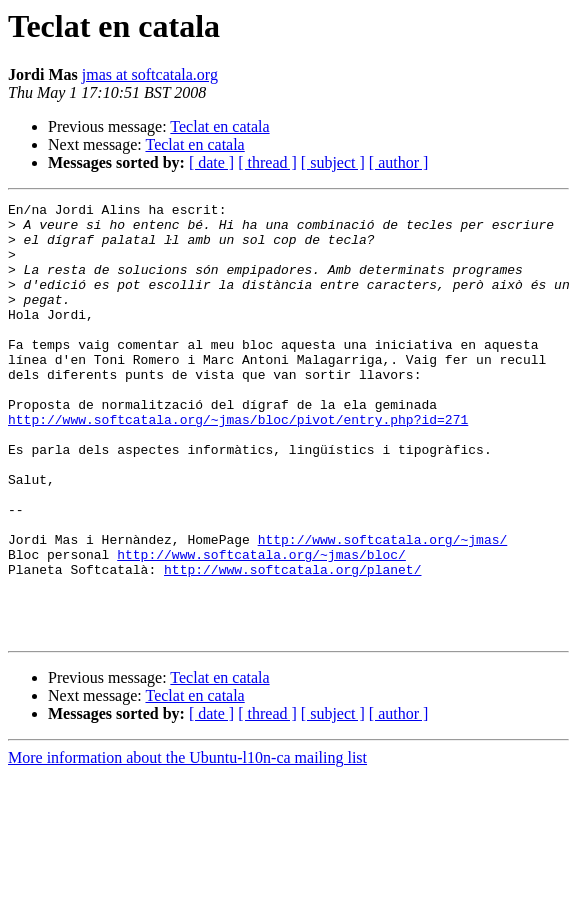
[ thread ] (267, 162)
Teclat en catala (219, 126)
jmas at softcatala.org (150, 74)
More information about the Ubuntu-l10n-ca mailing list (187, 844)
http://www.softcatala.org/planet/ (292, 644)
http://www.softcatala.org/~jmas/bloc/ (261, 626)
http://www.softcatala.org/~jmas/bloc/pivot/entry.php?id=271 (238, 464)
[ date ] (211, 162)
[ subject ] (333, 162)
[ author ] (399, 162)
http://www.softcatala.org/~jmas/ (383, 608)
